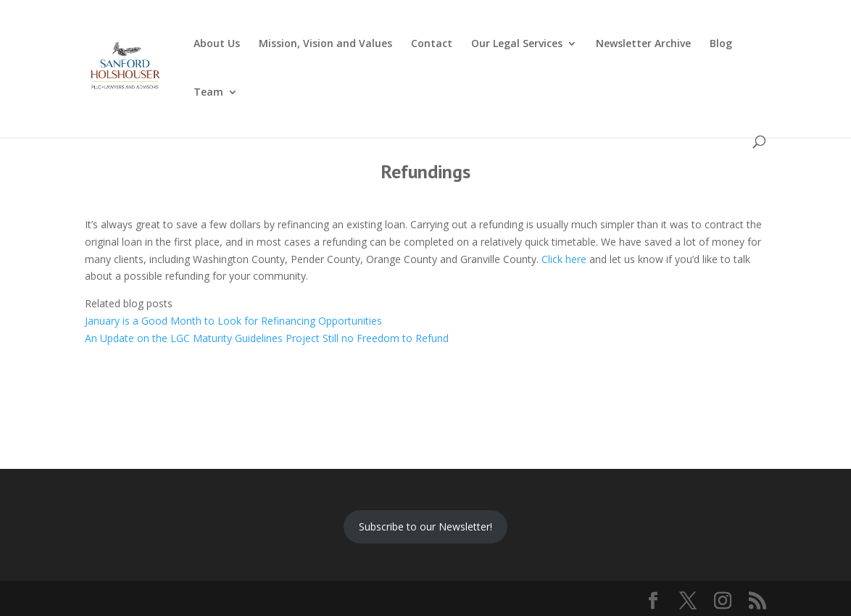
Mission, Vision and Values (325, 44)
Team (208, 93)
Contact (432, 44)
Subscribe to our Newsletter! (425, 526)
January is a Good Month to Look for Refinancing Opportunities (233, 321)
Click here (564, 259)
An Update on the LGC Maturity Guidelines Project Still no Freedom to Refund (267, 338)
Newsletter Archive (643, 44)
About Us (217, 44)
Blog (721, 44)
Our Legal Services (517, 44)
